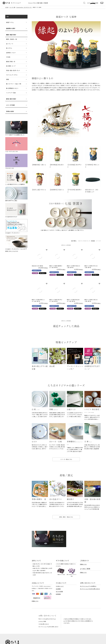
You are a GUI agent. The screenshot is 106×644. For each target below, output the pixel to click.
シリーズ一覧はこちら (66, 465)
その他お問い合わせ (43, 631)
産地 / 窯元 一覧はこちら (66, 524)
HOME (7, 9)
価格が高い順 (83, 243)
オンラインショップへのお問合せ (88, 593)
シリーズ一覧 (12, 9)
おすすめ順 (97, 243)
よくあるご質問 (42, 628)
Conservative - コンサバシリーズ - (24, 9)
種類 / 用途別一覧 (12, 41)
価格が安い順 (73, 243)
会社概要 (58, 596)
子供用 (8, 59)
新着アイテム (10, 24)
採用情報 (58, 601)
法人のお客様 (59, 598)
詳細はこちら (83, 571)
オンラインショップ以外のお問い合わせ (90, 596)
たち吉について (60, 593)
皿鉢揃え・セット (11, 54)
